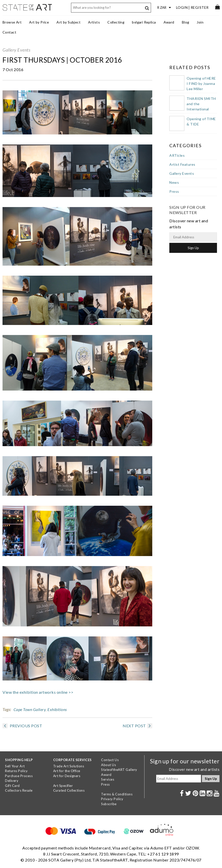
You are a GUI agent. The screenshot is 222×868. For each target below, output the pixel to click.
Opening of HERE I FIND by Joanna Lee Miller (201, 83)
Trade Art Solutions (69, 766)
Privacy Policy (112, 799)
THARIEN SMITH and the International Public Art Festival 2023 (201, 109)
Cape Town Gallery (30, 709)
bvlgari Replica (144, 22)
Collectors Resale (19, 790)
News (174, 182)
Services (108, 779)
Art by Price (39, 22)
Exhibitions (57, 709)
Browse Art (12, 22)
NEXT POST (137, 726)
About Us (108, 765)
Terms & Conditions (117, 794)
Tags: (7, 709)
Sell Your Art (15, 766)
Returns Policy (16, 771)
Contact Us (110, 760)
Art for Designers (67, 776)
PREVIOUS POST (22, 726)
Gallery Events (16, 50)
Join (200, 22)
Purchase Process (19, 776)
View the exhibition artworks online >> (38, 692)
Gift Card (12, 786)
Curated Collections (69, 790)
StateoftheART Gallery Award (119, 772)
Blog (186, 22)
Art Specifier (63, 786)
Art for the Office (67, 771)
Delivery (12, 781)
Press (174, 191)
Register (200, 7)
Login (182, 7)
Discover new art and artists (194, 769)
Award (169, 22)
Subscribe (109, 804)
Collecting (116, 22)
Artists (94, 22)
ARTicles (177, 155)
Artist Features (182, 164)
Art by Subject (68, 22)
